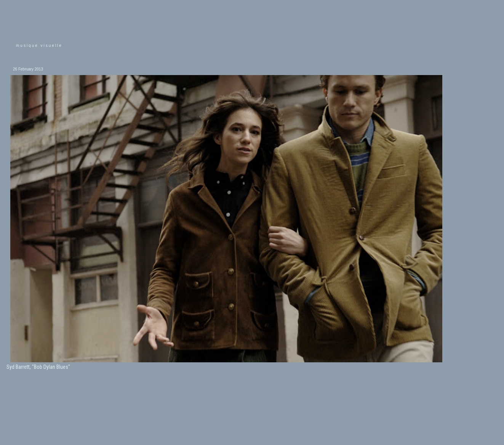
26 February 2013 (28, 69)
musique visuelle (39, 46)
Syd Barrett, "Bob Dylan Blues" (38, 367)
